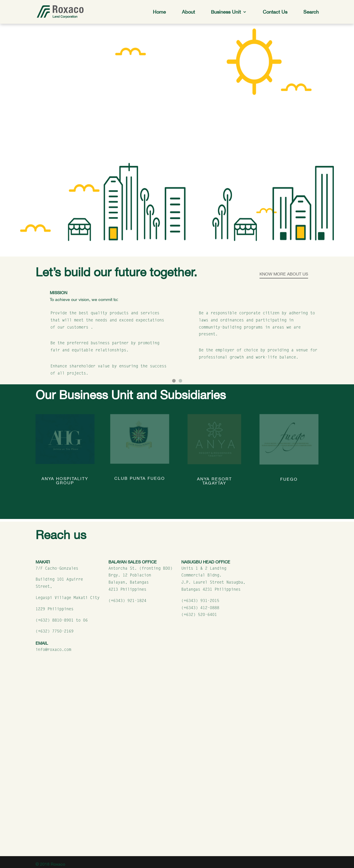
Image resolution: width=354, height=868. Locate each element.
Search (311, 12)
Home (159, 12)
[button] (174, 381)
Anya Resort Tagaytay (214, 481)
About (188, 12)
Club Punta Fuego (140, 478)
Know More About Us (284, 274)
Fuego (289, 479)
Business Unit (226, 12)
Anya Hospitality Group (65, 481)
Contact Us (275, 12)
